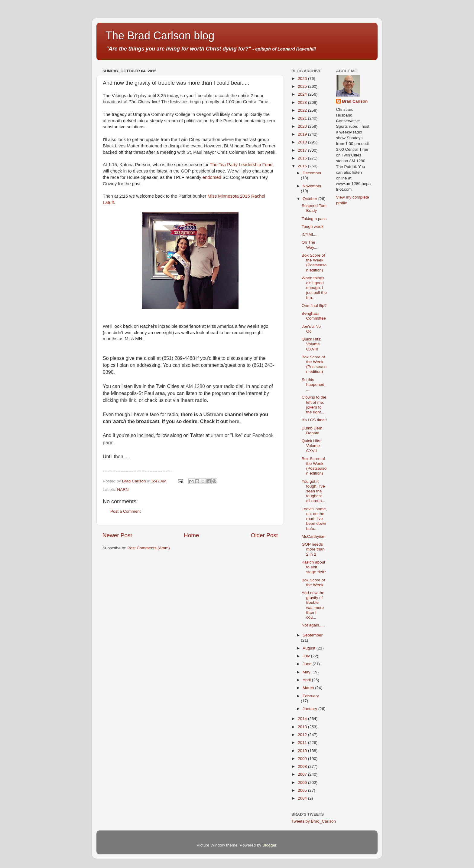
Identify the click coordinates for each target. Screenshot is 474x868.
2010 (303, 751)
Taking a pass (314, 219)
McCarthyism (314, 536)
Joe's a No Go (311, 329)
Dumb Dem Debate (312, 431)
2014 (303, 719)
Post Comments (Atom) (149, 548)
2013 (303, 727)
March (309, 688)
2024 (303, 94)
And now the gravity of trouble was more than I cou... (313, 605)
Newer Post (117, 535)
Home (191, 535)
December (312, 173)
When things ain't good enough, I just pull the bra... (314, 288)
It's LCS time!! (314, 420)
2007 (303, 774)
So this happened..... (314, 385)
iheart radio (194, 400)
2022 (303, 110)
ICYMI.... (310, 234)
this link (128, 400)
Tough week (313, 227)
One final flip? (314, 306)
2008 (303, 766)
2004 (303, 798)
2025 (303, 86)
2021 (303, 118)
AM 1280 (195, 386)
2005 (303, 790)
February (311, 696)
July (307, 656)
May (307, 672)
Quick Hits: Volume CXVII (312, 446)
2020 (303, 126)
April (307, 680)
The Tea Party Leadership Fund (241, 165)
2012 (303, 735)
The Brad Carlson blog (160, 36)
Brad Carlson (355, 101)
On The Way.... (310, 245)
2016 (303, 158)
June (308, 664)
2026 (303, 79)
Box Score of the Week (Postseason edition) (314, 263)
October (310, 199)
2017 (303, 150)
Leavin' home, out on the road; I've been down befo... (314, 519)
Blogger (269, 845)
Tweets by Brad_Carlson (314, 821)
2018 (303, 142)
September (313, 635)
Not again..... (313, 625)
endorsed (212, 177)
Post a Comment (126, 511)
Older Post (264, 535)
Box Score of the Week (313, 582)
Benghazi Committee (314, 316)
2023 (303, 102)
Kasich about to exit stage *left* (314, 567)
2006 (303, 783)
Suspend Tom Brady (314, 208)
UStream (213, 414)
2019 (303, 134)
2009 (303, 759)
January (310, 709)
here (234, 421)
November (312, 186)
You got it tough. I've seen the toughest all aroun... (313, 491)
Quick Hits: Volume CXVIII (312, 344)
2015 (303, 166)
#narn (217, 435)
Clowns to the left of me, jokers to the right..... (314, 405)
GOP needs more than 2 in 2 (313, 549)
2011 (303, 743)
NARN (123, 490)
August (310, 648)
